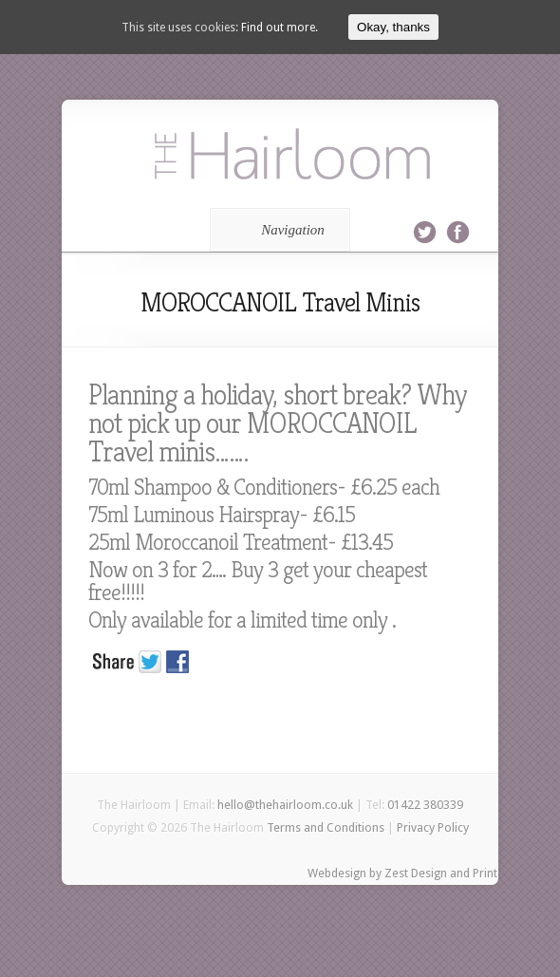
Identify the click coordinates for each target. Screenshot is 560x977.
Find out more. (280, 28)
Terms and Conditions (326, 827)
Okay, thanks (393, 27)
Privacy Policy (433, 827)
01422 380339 (425, 805)
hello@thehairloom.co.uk (285, 805)
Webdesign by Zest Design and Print (402, 873)
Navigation (277, 230)
